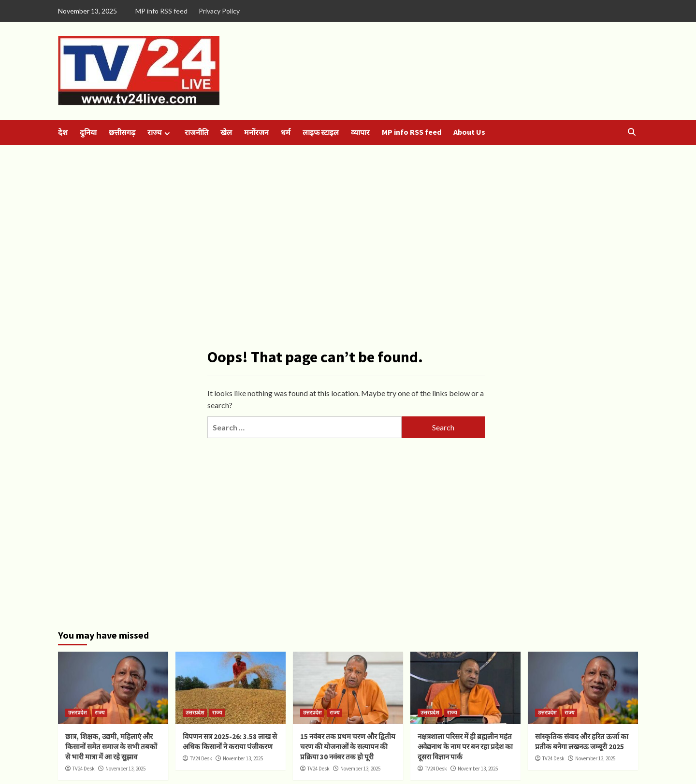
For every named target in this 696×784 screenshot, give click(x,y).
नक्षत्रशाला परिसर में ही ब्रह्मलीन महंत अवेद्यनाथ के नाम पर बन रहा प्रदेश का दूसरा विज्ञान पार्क (465, 747)
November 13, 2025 (125, 769)
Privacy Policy (219, 11)
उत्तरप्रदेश (77, 713)
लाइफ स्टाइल (321, 132)
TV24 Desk (84, 769)
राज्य (160, 133)
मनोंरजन (256, 132)
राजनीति (196, 132)
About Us (469, 132)
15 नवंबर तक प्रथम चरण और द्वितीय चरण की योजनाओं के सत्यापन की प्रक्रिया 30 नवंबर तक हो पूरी (348, 747)
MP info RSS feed (161, 11)
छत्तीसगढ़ (122, 132)
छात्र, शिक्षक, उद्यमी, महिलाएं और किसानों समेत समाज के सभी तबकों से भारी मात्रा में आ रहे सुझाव (111, 747)
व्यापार (360, 132)
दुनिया (88, 132)
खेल (226, 132)
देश (63, 132)
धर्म (286, 132)
